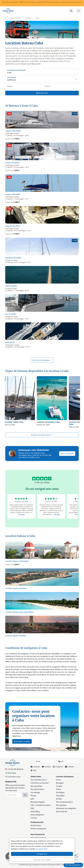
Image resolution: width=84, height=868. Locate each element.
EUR (68, 761)
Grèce (58, 789)
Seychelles (60, 796)
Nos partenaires (37, 789)
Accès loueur (36, 825)
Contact (34, 818)
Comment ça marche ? (40, 783)
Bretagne (60, 783)
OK (25, 795)
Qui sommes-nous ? (39, 780)
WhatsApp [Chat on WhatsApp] (11, 773)
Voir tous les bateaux (42, 360)
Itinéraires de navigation (66, 808)
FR (45, 761)
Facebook (35, 767)
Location (47, 805)
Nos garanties (36, 786)
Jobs (32, 799)
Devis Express (62, 811)
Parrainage (35, 792)
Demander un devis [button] (22, 741)
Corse (58, 780)
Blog (33, 770)
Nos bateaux (61, 805)
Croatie (59, 786)
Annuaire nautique (38, 838)
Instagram (58, 767)
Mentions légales (38, 802)
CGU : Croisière (37, 805)
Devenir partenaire (38, 829)
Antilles (59, 799)
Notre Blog (35, 811)
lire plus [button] (21, 514)
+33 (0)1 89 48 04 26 (14, 769)
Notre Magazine (37, 815)
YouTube (46, 767)
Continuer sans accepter (42, 860)
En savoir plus (42, 849)
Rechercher (42, 93)
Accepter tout (42, 854)
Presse (33, 796)
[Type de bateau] (42, 79)
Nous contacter (67, 454)
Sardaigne (60, 792)
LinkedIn (69, 767)
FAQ (32, 808)
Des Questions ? (73, 865)
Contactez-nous (13, 777)
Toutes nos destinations (42, 435)
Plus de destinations (64, 802)
